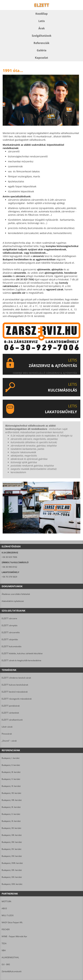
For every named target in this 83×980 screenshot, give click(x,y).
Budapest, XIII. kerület (12, 835)
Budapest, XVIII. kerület (12, 863)
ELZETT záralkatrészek (12, 720)
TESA (4, 943)
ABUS (4, 908)
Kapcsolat (41, 58)
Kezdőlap (41, 14)
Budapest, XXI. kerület (12, 877)
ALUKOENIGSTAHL (10, 957)
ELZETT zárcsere (9, 618)
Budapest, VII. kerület (11, 793)
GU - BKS (6, 964)
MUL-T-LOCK (8, 915)
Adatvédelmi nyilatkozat (13, 601)
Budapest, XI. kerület (11, 821)
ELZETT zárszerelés (11, 632)
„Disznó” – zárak (9, 741)
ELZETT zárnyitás (10, 625)
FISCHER (6, 929)
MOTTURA (6, 901)
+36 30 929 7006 (9, 557)
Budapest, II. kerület (11, 765)
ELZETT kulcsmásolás (12, 646)
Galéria (42, 50)
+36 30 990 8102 (9, 567)
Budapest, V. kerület (11, 779)
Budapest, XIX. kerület (12, 870)
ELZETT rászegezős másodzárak (17, 699)
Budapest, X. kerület (11, 814)
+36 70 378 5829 (9, 577)
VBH (4, 950)
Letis (42, 21)
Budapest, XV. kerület (11, 849)
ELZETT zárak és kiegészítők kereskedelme (21, 660)
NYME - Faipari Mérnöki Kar (14, 936)
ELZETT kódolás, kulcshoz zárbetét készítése (22, 653)
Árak (42, 28)
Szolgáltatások (42, 36)
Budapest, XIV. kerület (12, 842)
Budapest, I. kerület (11, 758)
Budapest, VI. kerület (11, 786)
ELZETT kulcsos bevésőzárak (15, 685)
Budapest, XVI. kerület (12, 856)
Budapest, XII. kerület (11, 828)
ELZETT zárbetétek (10, 713)
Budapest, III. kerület (11, 772)
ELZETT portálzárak (11, 706)
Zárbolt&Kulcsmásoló (12, 971)
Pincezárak (7, 734)
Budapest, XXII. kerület (12, 884)
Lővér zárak (7, 727)
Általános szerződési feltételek (16, 594)
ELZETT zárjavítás (10, 639)
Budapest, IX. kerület (11, 807)
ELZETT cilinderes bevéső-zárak (16, 678)
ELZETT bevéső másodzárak (15, 692)
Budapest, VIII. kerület (12, 800)
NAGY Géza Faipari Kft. (12, 922)
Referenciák (41, 43)
